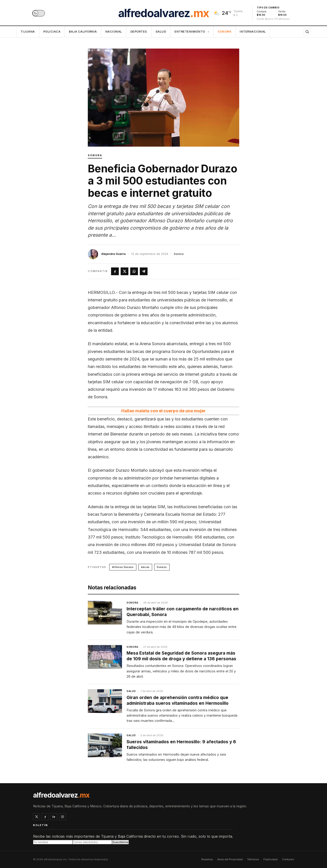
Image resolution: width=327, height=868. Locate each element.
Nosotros (207, 859)
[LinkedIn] (54, 817)
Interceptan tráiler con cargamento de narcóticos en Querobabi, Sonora (183, 612)
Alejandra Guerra (113, 254)
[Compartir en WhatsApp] (134, 271)
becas (145, 567)
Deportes (139, 32)
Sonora (224, 32)
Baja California (83, 32)
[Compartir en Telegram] (144, 271)
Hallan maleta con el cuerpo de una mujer (163, 411)
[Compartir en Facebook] (115, 271)
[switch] (39, 13)
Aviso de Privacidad (230, 859)
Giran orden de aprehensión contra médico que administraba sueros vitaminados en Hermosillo (178, 700)
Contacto (288, 859)
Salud (161, 32)
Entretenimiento (192, 32)
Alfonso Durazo (123, 567)
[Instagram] (62, 817)
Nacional (114, 32)
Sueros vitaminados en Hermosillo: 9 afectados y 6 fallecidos (181, 745)
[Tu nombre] (53, 842)
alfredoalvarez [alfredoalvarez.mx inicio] (163, 13)
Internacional (253, 32)
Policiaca (52, 32)
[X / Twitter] (36, 817)
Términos (253, 859)
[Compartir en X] (125, 271)
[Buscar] (307, 32)
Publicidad (270, 859)
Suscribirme (120, 842)
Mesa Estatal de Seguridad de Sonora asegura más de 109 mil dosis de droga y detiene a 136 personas (181, 656)
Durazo (162, 567)
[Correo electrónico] (92, 842)
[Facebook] (45, 817)
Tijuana (28, 32)
